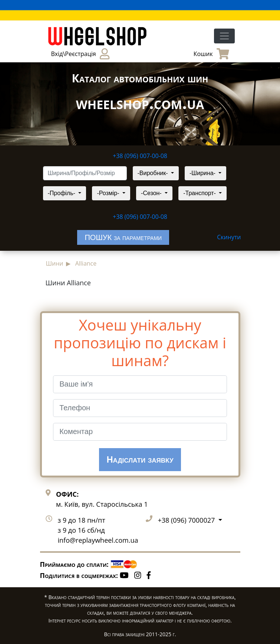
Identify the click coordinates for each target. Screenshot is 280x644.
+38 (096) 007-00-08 (140, 156)
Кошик (211, 54)
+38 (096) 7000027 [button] (187, 520)
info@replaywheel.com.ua (98, 540)
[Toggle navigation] (224, 36)
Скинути (229, 237)
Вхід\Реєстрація (80, 54)
